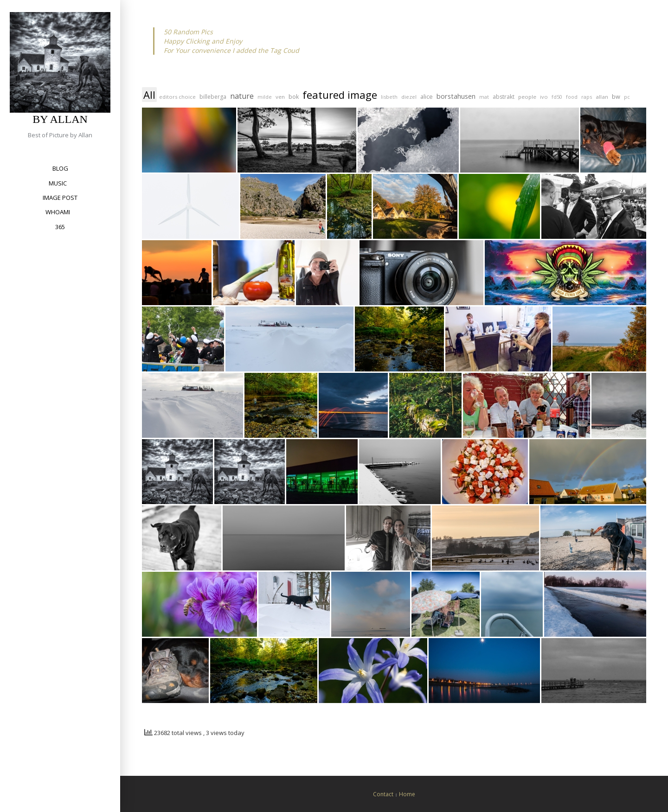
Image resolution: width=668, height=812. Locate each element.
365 (60, 227)
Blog (60, 168)
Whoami (58, 212)
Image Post (60, 198)
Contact (383, 794)
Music (58, 183)
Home (407, 794)
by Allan (60, 119)
